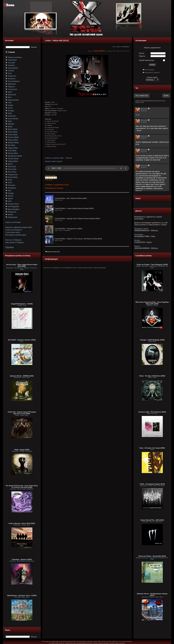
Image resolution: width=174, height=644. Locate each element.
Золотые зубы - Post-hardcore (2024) (152, 412)
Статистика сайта (13, 232)
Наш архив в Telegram (14, 242)
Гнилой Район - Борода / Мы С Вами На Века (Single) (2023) (77, 219)
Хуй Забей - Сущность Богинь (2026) (22, 340)
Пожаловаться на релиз (54, 188)
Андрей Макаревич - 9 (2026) (22, 304)
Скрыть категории (13, 222)
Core (114, 47)
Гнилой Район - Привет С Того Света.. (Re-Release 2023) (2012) (78, 239)
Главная (11, 52)
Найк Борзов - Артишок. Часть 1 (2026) (22, 595)
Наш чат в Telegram (13, 240)
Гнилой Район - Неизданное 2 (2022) (69, 229)
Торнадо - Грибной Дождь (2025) (152, 340)
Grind (118, 47)
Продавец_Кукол (141, 229)
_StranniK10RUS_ (99, 51)
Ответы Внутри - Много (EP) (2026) (22, 523)
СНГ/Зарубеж (125, 47)
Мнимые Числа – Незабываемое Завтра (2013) (152, 594)
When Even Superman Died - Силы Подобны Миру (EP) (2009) (152, 303)
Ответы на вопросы (14, 230)
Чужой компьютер (147, 60)
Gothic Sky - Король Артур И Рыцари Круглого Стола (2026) (22, 413)
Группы (10, 247)
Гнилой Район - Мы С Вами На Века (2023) (71, 198)
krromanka (139, 234)
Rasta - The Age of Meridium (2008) (152, 376)
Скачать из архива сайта (54, 158)
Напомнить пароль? (152, 73)
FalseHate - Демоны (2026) (22, 559)
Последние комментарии (16, 235)
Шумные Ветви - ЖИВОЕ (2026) (22, 376)
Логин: (142, 53)
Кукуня (137, 246)
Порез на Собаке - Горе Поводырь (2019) (152, 264)
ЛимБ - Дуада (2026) (22, 450)
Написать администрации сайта (19, 227)
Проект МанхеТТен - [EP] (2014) (152, 520)
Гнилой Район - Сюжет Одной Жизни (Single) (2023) (74, 208)
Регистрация (149, 70)
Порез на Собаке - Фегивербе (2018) (152, 556)
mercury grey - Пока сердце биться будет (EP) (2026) (22, 265)
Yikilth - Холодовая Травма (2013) (152, 484)
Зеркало (69, 158)
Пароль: (142, 56)
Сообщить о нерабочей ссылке (57, 185)
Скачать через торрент (54, 161)
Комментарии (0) (52, 252)
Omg (137, 115)
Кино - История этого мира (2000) (152, 448)
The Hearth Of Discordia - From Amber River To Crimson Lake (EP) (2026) (22, 487)
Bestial (137, 240)
